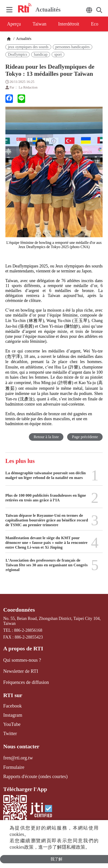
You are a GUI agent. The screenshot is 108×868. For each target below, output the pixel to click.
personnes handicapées (73, 47)
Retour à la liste (46, 437)
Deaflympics (18, 54)
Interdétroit (69, 24)
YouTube (12, 724)
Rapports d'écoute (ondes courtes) (35, 776)
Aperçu (14, 24)
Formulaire (14, 767)
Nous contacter (21, 746)
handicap (41, 54)
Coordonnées (19, 610)
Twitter (10, 733)
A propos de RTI (23, 648)
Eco (94, 24)
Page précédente (85, 437)
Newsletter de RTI (21, 671)
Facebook (13, 706)
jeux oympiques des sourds (28, 47)
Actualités (23, 39)
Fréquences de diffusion (26, 682)
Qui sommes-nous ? (22, 660)
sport (58, 54)
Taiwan (40, 24)
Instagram (13, 715)
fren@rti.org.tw (18, 758)
